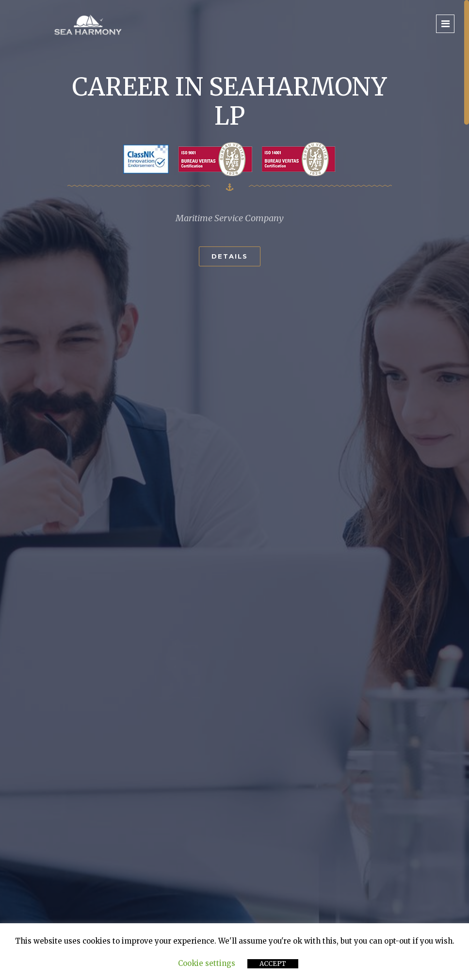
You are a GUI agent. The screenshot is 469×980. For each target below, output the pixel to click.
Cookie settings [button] (207, 963)
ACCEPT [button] (273, 964)
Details (230, 256)
